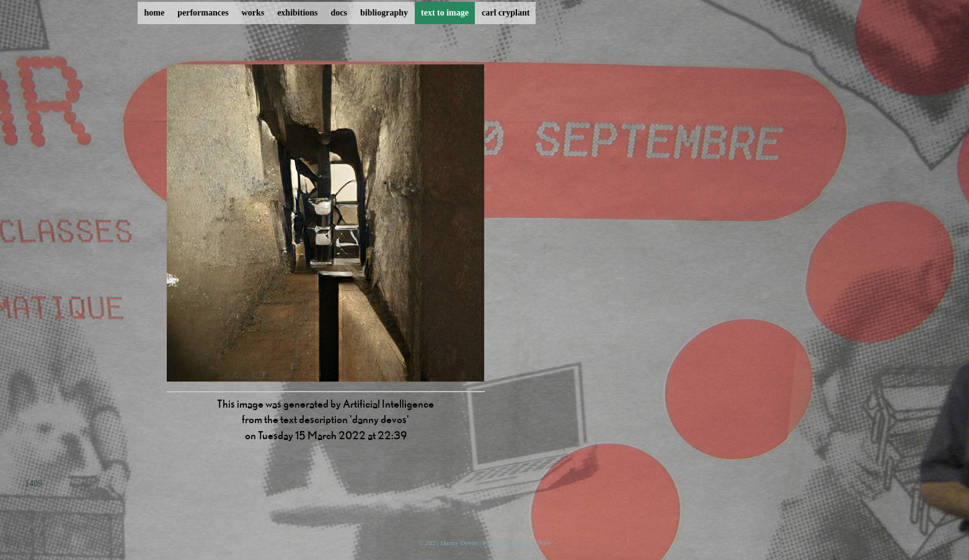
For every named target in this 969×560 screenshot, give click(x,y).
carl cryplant (506, 13)
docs (339, 13)
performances (203, 13)
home (155, 13)
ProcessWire (533, 543)
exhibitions (297, 13)
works (253, 13)
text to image (445, 13)
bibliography (384, 13)
